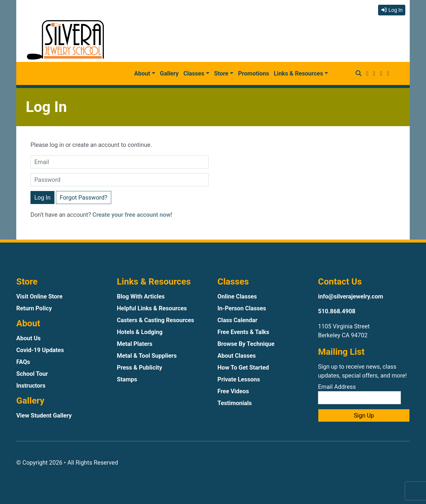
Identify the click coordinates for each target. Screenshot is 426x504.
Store (221, 73)
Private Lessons (239, 379)
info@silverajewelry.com (351, 296)
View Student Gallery (44, 415)
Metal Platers (135, 344)
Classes (194, 73)
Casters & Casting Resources (155, 320)
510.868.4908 (337, 311)
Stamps (127, 379)
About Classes (237, 356)
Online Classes (237, 296)
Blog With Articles (141, 296)
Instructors (31, 386)
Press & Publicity (139, 367)
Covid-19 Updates (40, 350)
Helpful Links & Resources (152, 308)
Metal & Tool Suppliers (147, 356)
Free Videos (233, 391)
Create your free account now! (132, 215)
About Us (28, 338)
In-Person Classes (242, 308)
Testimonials (235, 403)
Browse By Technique (246, 344)
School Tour (32, 374)
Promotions (254, 73)
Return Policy (34, 308)
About (142, 73)
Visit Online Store (39, 296)
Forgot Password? (84, 198)
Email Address (359, 394)
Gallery (169, 73)
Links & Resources (298, 73)
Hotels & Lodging (140, 332)
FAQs (23, 362)
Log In (392, 10)
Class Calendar (237, 320)
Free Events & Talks (243, 332)
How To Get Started (243, 367)
